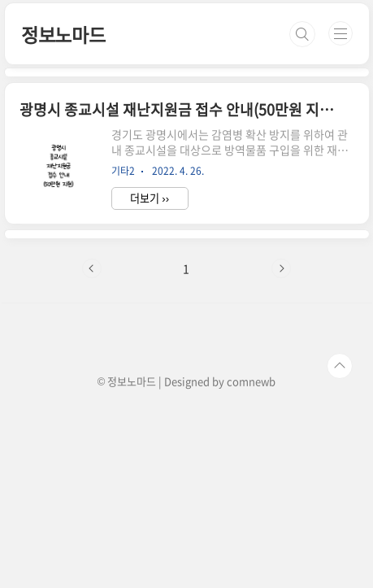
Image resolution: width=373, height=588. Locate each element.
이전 (92, 268)
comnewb (251, 381)
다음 (281, 268)
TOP (340, 366)
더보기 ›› (150, 198)
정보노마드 (63, 34)
